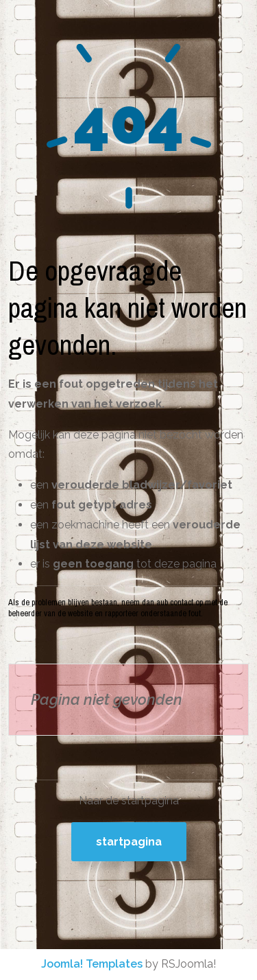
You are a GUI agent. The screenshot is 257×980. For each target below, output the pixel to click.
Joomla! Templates (92, 964)
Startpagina (129, 842)
